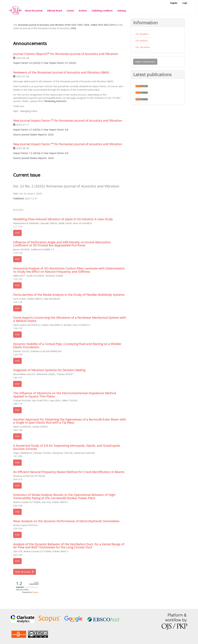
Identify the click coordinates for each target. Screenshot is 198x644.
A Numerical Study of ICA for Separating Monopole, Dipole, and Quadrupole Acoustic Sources (67, 447)
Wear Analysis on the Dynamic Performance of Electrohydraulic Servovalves (66, 521)
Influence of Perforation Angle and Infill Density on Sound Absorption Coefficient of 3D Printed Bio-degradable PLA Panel (62, 244)
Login (185, 3)
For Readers (142, 34)
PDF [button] (17, 233)
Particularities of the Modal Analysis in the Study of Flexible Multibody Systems (69, 295)
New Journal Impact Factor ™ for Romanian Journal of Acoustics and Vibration (68, 121)
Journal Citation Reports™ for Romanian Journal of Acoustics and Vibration (66, 54)
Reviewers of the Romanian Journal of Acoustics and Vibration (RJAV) (61, 72)
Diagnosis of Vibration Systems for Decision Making (49, 370)
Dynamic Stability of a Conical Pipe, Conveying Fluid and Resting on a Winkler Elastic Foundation (67, 346)
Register (174, 3)
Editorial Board (54, 11)
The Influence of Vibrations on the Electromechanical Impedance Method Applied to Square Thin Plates (65, 395)
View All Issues (25, 572)
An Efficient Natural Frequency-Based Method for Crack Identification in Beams (69, 472)
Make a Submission (145, 62)
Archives (83, 11)
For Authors (142, 41)
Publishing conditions (102, 11)
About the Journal (34, 11)
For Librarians (143, 47)
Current (70, 11)
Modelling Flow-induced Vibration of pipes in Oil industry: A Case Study (63, 219)
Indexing (121, 11)
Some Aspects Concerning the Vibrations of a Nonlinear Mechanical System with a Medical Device (70, 319)
